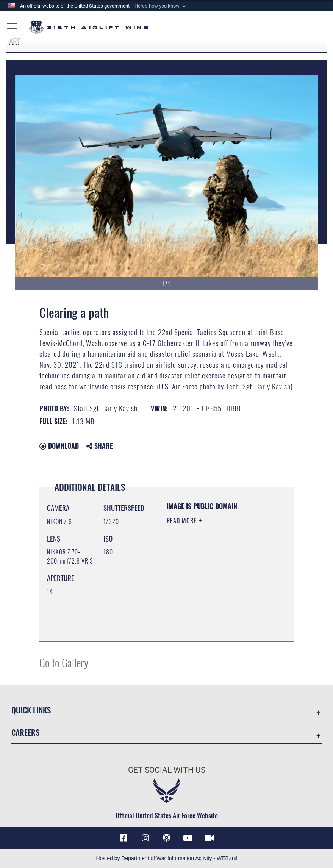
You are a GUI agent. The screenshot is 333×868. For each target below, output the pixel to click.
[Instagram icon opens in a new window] (145, 838)
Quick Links (31, 710)
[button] (161, 6)
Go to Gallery (64, 662)
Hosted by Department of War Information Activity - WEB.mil (166, 858)
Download (59, 446)
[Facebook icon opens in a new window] (124, 838)
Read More (183, 521)
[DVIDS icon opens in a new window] (209, 838)
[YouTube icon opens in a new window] (188, 838)
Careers (25, 732)
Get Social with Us (167, 770)
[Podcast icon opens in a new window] (167, 838)
